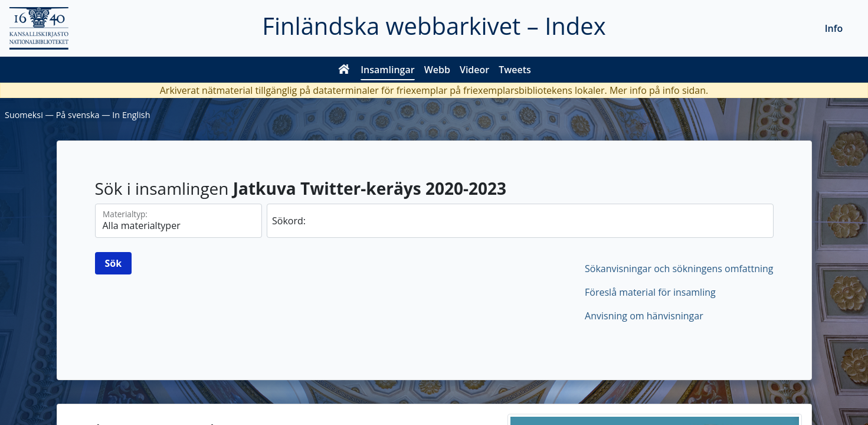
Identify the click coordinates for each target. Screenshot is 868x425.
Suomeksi (24, 115)
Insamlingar (388, 70)
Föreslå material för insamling (650, 292)
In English (131, 115)
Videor (474, 70)
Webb (437, 70)
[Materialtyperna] (179, 221)
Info (834, 28)
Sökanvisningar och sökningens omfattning (679, 269)
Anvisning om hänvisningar (644, 316)
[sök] (520, 221)
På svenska (78, 115)
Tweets (515, 70)
